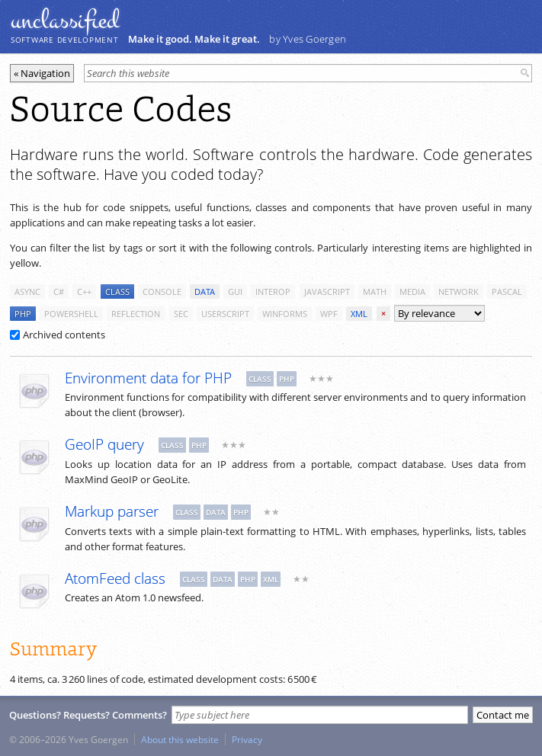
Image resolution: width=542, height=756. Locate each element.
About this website (180, 739)
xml (359, 314)
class (117, 292)
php (23, 314)
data (205, 292)
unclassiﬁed (65, 21)
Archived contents (58, 335)
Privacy (247, 739)
